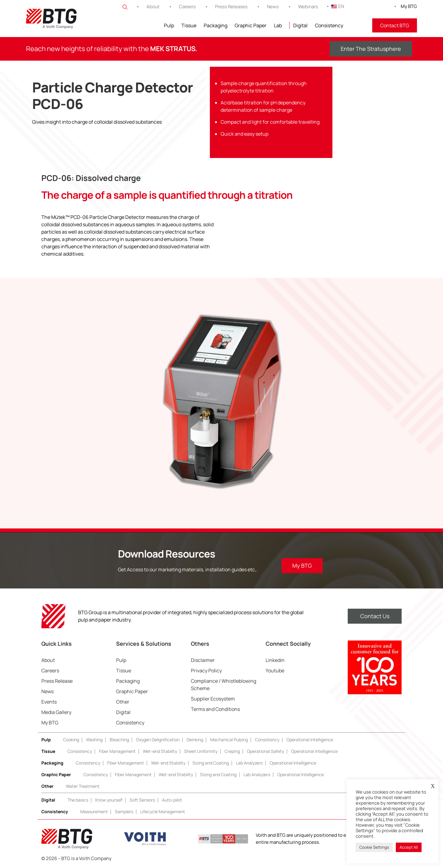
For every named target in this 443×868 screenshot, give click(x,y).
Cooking (71, 740)
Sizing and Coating (211, 763)
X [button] (433, 786)
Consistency (329, 25)
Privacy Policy (206, 671)
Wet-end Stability (160, 751)
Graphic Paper (251, 25)
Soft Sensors (142, 800)
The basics (78, 800)
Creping (232, 751)
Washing (94, 740)
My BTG (409, 6)
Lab (278, 25)
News (273, 7)
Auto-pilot (172, 800)
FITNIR (358, 25)
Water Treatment (83, 786)
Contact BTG (395, 25)
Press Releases (231, 7)
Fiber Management (117, 751)
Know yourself (109, 800)
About (153, 7)
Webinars (308, 7)
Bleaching (119, 740)
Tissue (189, 25)
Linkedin (275, 660)
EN (338, 6)
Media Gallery (56, 712)
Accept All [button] (409, 847)
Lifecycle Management (163, 812)
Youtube (275, 671)
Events (49, 702)
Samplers (124, 812)
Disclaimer (203, 660)
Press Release (57, 681)
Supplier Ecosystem (213, 699)
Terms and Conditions (215, 709)
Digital (300, 25)
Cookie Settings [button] (374, 847)
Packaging (216, 25)
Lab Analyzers (249, 763)
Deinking (195, 740)
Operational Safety (265, 751)
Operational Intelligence (310, 740)
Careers (187, 7)
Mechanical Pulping (229, 740)
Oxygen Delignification (158, 740)
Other (123, 702)
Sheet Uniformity (201, 751)
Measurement (94, 812)
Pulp (169, 25)
